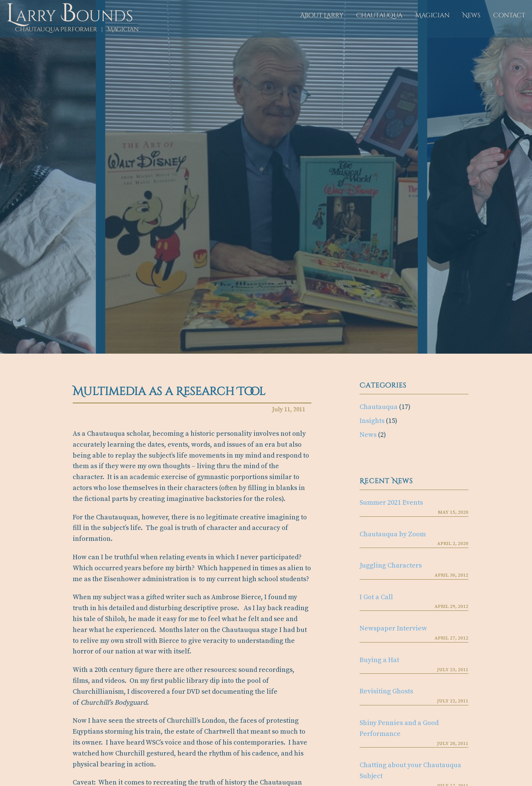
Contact (509, 15)
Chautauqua (379, 15)
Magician (432, 15)
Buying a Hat (379, 660)
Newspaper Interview (393, 628)
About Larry (322, 15)
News (471, 15)
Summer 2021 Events (391, 503)
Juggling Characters (391, 565)
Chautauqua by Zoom (393, 534)
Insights (372, 421)
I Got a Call (376, 597)
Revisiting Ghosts (386, 691)
